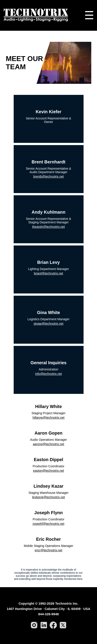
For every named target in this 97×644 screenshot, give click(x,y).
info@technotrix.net (49, 374)
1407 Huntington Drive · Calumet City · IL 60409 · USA (49, 609)
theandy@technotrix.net (48, 227)
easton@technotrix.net (48, 471)
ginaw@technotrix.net (49, 324)
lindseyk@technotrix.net (49, 497)
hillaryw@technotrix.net (49, 418)
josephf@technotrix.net (48, 524)
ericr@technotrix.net (48, 550)
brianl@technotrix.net (49, 273)
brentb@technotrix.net (48, 176)
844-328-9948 (48, 614)
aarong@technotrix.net (48, 444)
